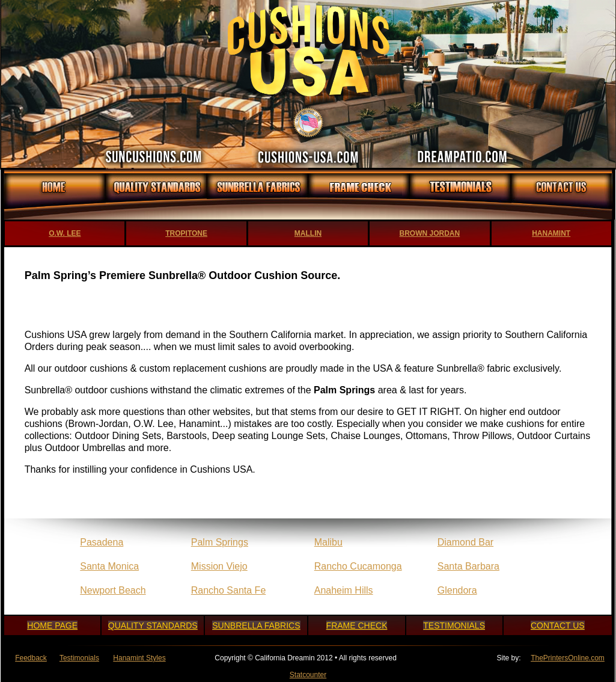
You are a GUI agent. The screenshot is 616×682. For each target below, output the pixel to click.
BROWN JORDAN (430, 233)
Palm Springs (220, 542)
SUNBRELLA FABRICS (256, 625)
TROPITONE (186, 233)
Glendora (457, 590)
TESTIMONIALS (454, 625)
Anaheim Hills (344, 590)
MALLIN (308, 233)
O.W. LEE (65, 233)
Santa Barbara (468, 566)
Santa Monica (109, 566)
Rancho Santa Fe (229, 590)
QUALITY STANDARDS (153, 625)
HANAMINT (551, 233)
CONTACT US (558, 625)
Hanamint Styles (139, 658)
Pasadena (102, 542)
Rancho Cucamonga (358, 566)
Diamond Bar (465, 542)
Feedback (31, 658)
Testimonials (79, 658)
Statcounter (308, 675)
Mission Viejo (219, 566)
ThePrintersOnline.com (568, 658)
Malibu (328, 542)
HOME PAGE (52, 625)
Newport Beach (113, 590)
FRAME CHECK (357, 625)
